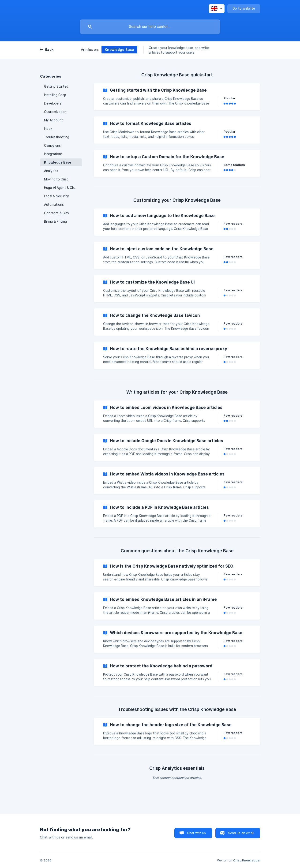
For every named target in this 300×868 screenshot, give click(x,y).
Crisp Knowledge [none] (246, 860)
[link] (177, 97)
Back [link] (49, 50)
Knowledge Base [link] (58, 162)
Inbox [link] (48, 129)
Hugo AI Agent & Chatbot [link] (63, 188)
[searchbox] (150, 27)
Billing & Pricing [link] (55, 221)
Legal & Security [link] (56, 196)
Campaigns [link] (52, 146)
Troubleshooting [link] (57, 137)
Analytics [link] (51, 171)
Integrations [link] (53, 154)
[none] (217, 9)
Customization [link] (55, 112)
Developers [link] (53, 103)
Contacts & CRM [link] (57, 213)
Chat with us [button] (197, 833)
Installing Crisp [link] (55, 95)
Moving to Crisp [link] (56, 179)
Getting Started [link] (56, 86)
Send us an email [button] (241, 833)
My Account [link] (53, 120)
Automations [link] (54, 205)
